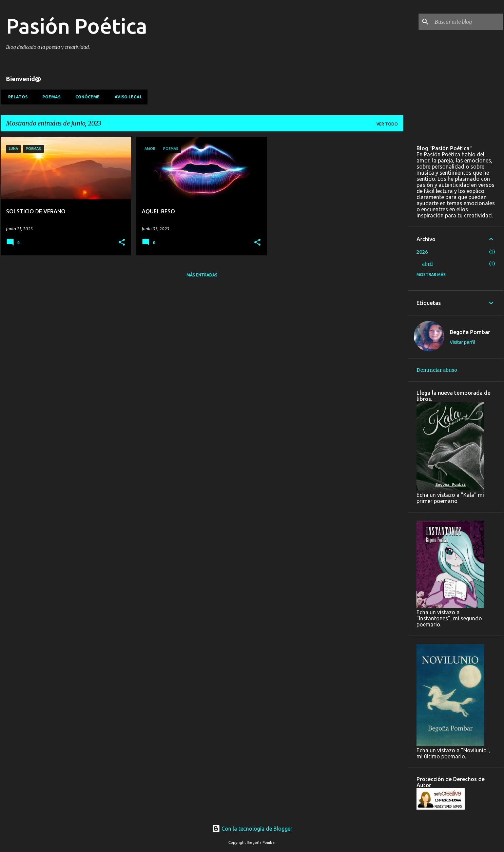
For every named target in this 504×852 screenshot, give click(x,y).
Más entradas (202, 275)
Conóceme (85, 97)
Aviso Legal (126, 97)
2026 (422, 252)
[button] (122, 243)
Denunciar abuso (437, 370)
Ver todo (387, 124)
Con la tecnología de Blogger (252, 829)
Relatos (16, 97)
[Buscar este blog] (468, 22)
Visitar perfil (463, 342)
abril (427, 264)
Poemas (49, 97)
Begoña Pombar (470, 332)
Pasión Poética (77, 26)
